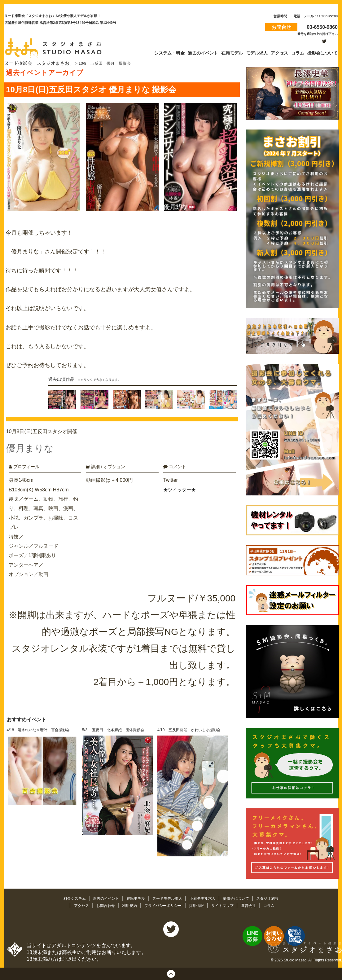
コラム (275, 905)
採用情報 (199, 905)
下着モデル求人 (205, 897)
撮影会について (241, 897)
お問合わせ (102, 905)
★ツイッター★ (181, 485)
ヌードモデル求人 (168, 897)
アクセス (76, 905)
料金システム (69, 897)
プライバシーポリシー (163, 905)
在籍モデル (134, 897)
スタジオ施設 (274, 897)
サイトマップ (226, 905)
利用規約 (127, 905)
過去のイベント (102, 897)
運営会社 (254, 905)
